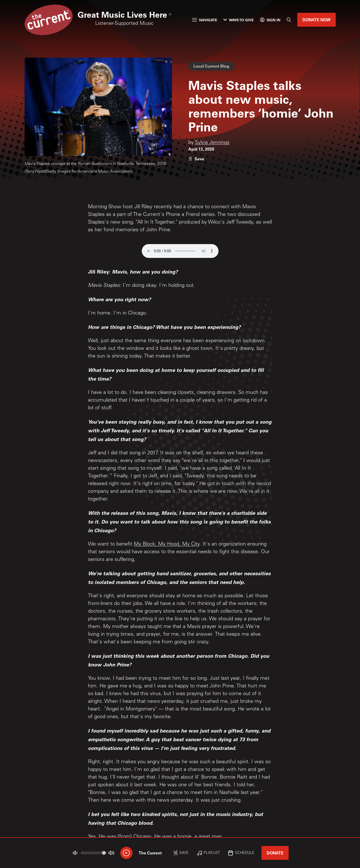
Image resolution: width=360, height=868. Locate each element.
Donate (275, 853)
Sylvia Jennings (212, 143)
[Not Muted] (75, 853)
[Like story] (196, 159)
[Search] (289, 20)
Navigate (205, 20)
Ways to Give (239, 20)
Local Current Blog (211, 66)
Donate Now (317, 20)
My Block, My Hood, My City (167, 545)
